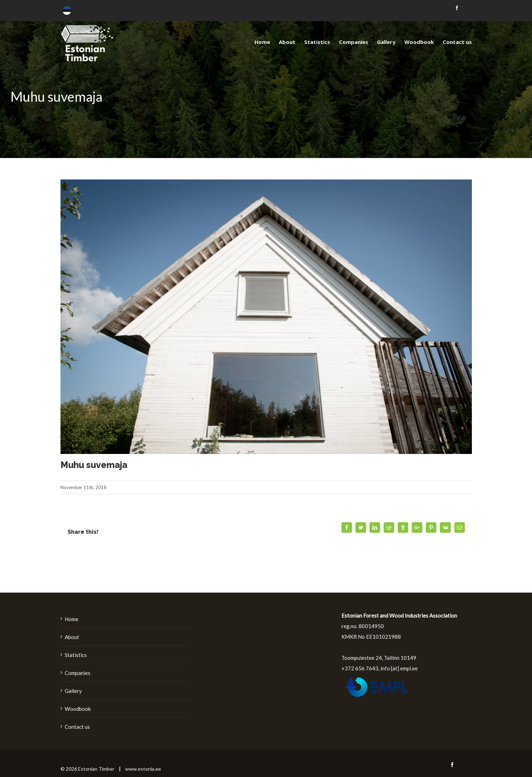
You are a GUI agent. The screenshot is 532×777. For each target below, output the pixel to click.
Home (72, 619)
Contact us (77, 727)
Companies (78, 673)
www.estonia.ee (143, 769)
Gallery (73, 691)
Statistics (76, 655)
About (72, 637)
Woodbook (78, 709)
